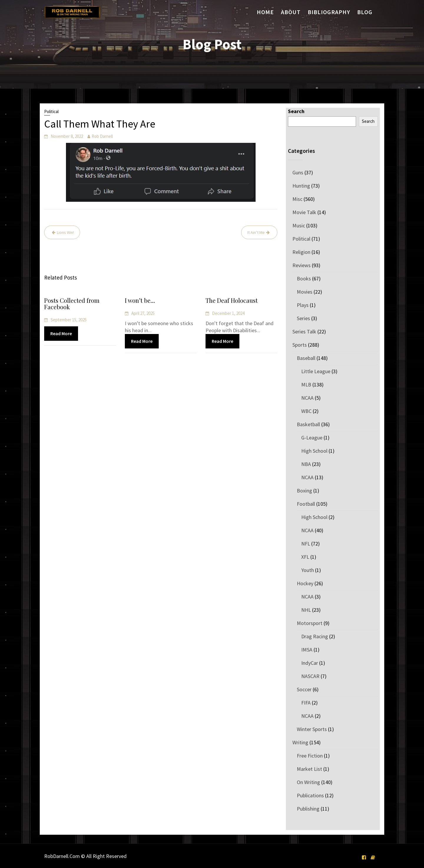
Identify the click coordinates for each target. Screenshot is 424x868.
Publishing (308, 809)
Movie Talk (304, 212)
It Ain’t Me (256, 232)
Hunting (301, 186)
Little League (316, 371)
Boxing (304, 491)
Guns (298, 172)
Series (303, 318)
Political (51, 111)
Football (306, 504)
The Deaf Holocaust (232, 301)
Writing (300, 742)
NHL (306, 610)
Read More (61, 333)
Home (265, 12)
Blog (365, 12)
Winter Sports (312, 729)
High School (314, 451)
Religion (301, 252)
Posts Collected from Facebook (72, 304)
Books (304, 278)
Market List (309, 769)
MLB (306, 385)
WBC (306, 411)
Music (299, 225)
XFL (305, 557)
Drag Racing (315, 636)
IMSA (307, 650)
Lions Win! (65, 232)
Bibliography (329, 12)
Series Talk (304, 332)
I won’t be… (140, 301)
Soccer (304, 689)
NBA (306, 464)
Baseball (306, 358)
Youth (308, 570)
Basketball (308, 424)
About (291, 12)
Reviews (302, 265)
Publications (310, 795)
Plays (303, 305)
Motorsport (310, 623)
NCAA (307, 398)
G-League (312, 438)
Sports (300, 345)
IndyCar (310, 663)
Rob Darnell (102, 136)
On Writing (308, 782)
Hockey (305, 583)
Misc (297, 199)
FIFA (306, 703)
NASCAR (310, 676)
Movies (305, 292)
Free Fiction (310, 756)
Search (296, 111)
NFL (306, 544)
